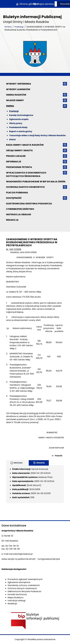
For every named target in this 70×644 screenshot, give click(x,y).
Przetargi (19, 27)
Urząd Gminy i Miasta (19, 150)
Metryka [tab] (16, 463)
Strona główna (27, 4)
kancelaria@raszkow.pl (21, 554)
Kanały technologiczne (21, 115)
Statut (12, 139)
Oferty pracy (16, 123)
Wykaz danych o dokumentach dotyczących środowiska (26, 174)
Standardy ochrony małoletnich (24, 585)
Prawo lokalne (16, 156)
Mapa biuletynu (16, 598)
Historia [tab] (39, 463)
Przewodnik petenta (19, 167)
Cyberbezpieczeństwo (20, 209)
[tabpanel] (35, 484)
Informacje (14, 162)
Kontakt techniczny (17, 594)
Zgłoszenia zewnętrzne (19, 582)
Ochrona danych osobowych (25, 187)
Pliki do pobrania (17, 193)
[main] (35, 349)
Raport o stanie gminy (21, 131)
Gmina (8, 27)
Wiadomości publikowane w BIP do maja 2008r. (36, 181)
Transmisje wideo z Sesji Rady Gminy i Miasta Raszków (37, 135)
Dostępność (14, 198)
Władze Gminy (15, 100)
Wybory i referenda (19, 84)
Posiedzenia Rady (18, 127)
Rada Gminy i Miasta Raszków (25, 145)
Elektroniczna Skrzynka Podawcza (29, 204)
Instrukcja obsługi (19, 214)
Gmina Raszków (16, 95)
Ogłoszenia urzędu (19, 119)
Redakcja (12, 220)
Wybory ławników (18, 89)
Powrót (57, 456)
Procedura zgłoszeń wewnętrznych (25, 579)
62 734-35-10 (12, 546)
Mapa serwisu (44, 4)
